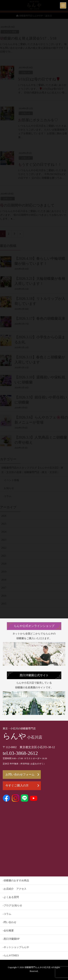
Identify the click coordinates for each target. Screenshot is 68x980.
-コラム (7, 914)
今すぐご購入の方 (22, 785)
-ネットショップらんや (16, 947)
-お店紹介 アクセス (15, 889)
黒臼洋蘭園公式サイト (34, 675)
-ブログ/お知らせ (12, 905)
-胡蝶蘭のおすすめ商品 (16, 881)
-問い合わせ (10, 922)
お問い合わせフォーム (22, 774)
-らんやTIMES (11, 956)
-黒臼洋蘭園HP (11, 939)
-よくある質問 (11, 897)
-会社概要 (8, 931)
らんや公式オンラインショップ (34, 626)
